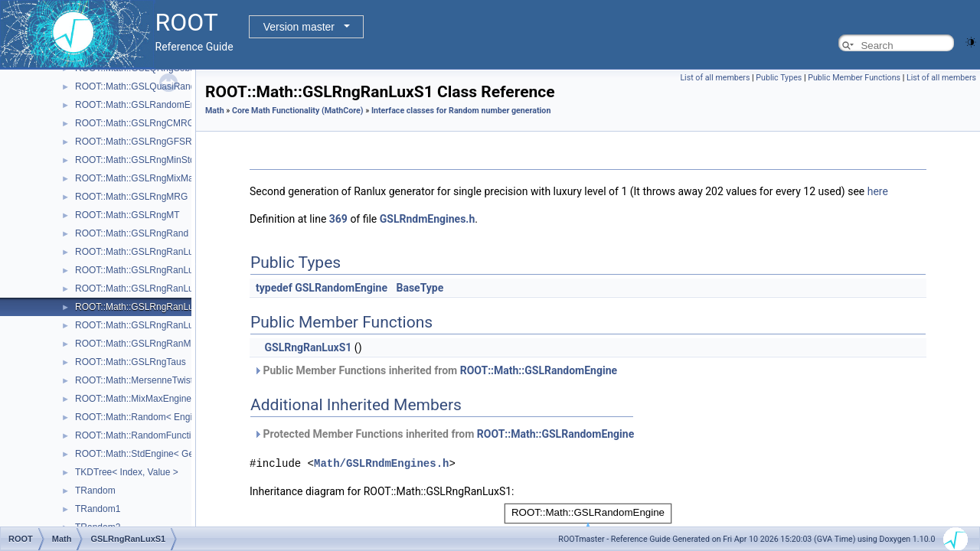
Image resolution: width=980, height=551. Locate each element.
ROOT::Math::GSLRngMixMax (137, 178)
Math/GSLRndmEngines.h (381, 463)
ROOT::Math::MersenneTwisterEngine (152, 380)
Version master (299, 27)
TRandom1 (98, 509)
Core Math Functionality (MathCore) (298, 111)
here (878, 191)
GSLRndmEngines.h (428, 219)
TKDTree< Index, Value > (127, 472)
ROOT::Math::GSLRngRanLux (137, 252)
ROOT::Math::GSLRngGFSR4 (136, 142)
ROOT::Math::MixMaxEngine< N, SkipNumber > (172, 399)
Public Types (779, 78)
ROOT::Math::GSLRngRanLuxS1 (142, 307)
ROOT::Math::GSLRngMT (127, 215)
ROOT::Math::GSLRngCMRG (135, 123)
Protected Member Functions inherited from (444, 434)
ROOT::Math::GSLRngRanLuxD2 (142, 289)
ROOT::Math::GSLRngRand (132, 233)
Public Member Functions (854, 78)
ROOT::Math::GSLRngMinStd (135, 160)
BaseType (420, 288)
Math (215, 111)
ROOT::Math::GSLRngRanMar (137, 344)
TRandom (95, 491)
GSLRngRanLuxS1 (308, 347)
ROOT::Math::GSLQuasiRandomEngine (156, 86)
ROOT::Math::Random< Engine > (143, 417)
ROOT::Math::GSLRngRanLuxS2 (142, 325)
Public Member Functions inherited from (435, 370)
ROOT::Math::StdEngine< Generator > (153, 454)
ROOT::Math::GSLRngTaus (131, 362)
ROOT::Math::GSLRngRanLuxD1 (142, 270)
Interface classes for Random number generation (461, 111)
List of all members (715, 78)
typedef (274, 288)
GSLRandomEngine (341, 288)
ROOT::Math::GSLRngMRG (131, 197)
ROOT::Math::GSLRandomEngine (144, 105)
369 (338, 219)
